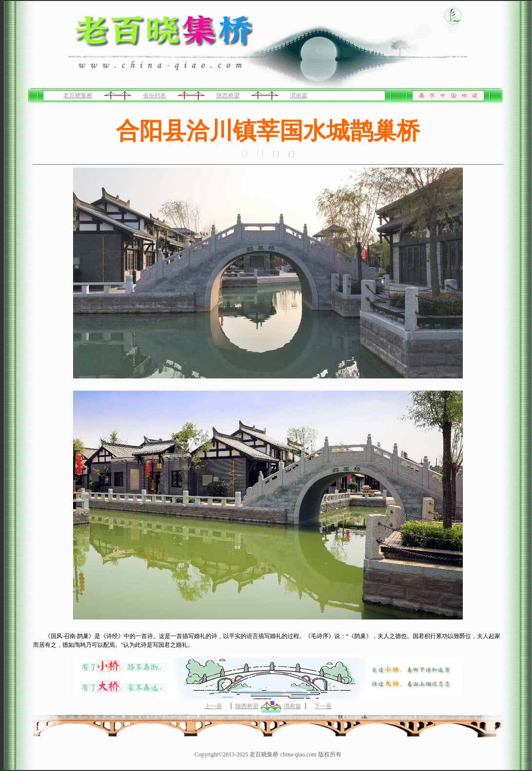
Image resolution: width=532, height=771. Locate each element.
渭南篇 (299, 95)
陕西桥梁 (228, 95)
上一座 (213, 706)
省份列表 (154, 95)
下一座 (323, 706)
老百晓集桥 (78, 95)
